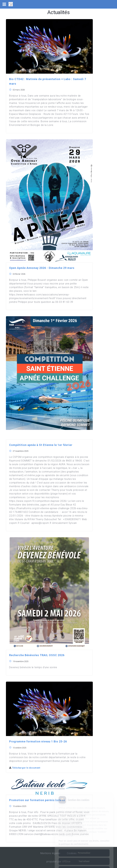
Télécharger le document (25, 768)
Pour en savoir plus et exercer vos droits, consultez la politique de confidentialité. (84, 830)
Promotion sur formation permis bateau (37, 800)
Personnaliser (84, 841)
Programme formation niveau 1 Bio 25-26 (38, 741)
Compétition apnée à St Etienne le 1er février (41, 445)
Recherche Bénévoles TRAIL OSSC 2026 (37, 655)
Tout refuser (84, 849)
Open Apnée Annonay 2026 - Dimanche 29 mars (42, 268)
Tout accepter (84, 858)
